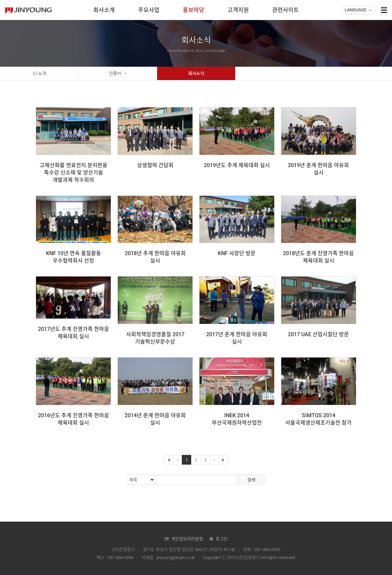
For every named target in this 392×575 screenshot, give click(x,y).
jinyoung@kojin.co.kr (176, 557)
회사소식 (196, 73)
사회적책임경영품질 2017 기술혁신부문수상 (155, 338)
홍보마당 (193, 10)
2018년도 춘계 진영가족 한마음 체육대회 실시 (318, 257)
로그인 (222, 539)
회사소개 (104, 10)
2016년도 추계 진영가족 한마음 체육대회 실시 (74, 419)
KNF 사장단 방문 (237, 253)
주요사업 (149, 10)
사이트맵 (384, 10)
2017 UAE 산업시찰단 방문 (318, 334)
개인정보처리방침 (187, 539)
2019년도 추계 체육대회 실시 (237, 165)
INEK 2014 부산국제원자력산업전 (237, 419)
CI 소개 (39, 73)
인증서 (118, 74)
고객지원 (238, 10)
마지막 (223, 460)
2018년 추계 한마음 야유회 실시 (155, 257)
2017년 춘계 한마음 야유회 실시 (237, 338)
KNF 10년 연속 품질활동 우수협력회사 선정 (74, 257)
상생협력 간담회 (155, 165)
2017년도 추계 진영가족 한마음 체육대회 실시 (74, 333)
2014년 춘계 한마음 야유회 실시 (155, 419)
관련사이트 (286, 10)
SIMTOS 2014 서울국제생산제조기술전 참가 (318, 419)
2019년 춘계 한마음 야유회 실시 (318, 169)
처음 (169, 460)
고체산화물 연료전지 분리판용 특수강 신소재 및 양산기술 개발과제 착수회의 (74, 173)
